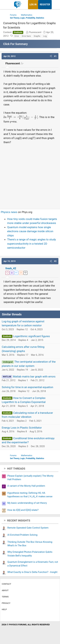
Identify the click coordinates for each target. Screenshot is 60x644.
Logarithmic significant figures (31, 336)
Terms (5, 597)
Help (4, 609)
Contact (6, 584)
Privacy (6, 603)
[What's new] (55, 5)
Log (45, 36)
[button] (51, 56)
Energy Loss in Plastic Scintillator (22, 428)
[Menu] (6, 5)
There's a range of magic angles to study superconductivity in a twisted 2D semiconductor (32, 244)
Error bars (26, 36)
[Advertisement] (30, 175)
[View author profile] (21, 273)
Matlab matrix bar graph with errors (34, 376)
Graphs (37, 36)
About (5, 590)
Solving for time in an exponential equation (27, 387)
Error (17, 36)
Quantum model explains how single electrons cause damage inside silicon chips (30, 231)
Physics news (9, 212)
